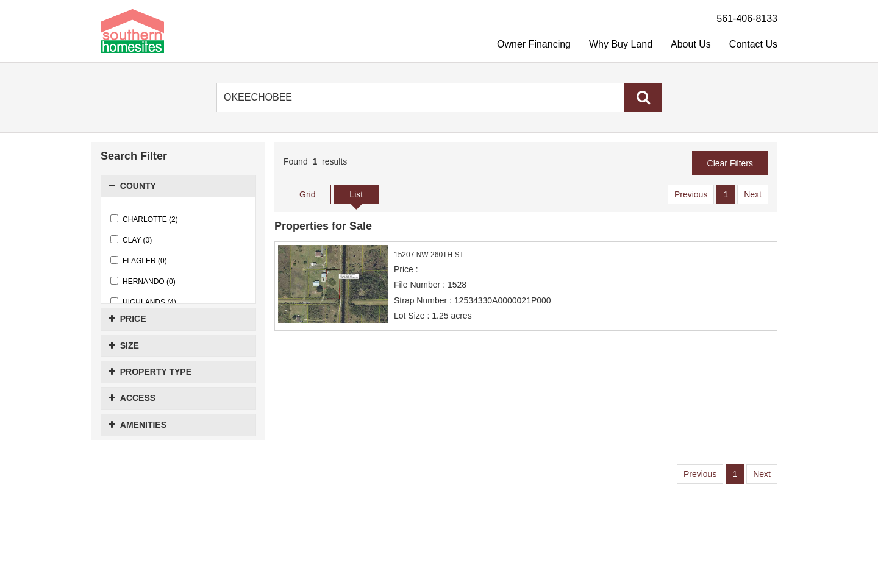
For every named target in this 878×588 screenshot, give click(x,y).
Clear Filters (730, 163)
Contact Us (753, 44)
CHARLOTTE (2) (144, 219)
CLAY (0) (131, 240)
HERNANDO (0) (143, 281)
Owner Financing (534, 44)
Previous (691, 194)
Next (753, 194)
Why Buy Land (621, 44)
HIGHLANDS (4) (143, 302)
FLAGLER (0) (139, 260)
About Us (691, 44)
